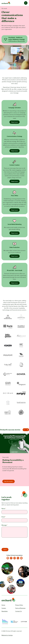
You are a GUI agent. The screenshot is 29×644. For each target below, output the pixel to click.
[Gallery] (17, 39)
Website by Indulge (7, 635)
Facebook (11, 558)
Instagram (15, 558)
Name (4, 509)
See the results (9, 481)
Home (3, 605)
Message (5, 525)
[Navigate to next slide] (27, 430)
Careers (4, 608)
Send (5, 550)
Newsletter (5, 611)
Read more (15, 122)
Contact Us (19, 611)
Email (4, 517)
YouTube (21, 558)
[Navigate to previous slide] (24, 430)
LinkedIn (8, 558)
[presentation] (13, 543)
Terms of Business (20, 608)
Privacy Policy (19, 605)
